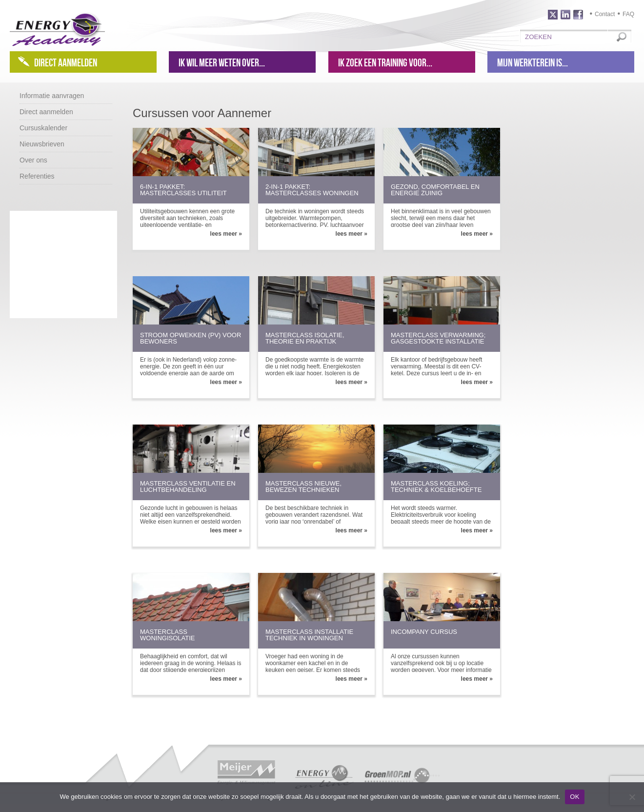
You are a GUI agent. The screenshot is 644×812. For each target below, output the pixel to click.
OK (574, 797)
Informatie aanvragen (52, 96)
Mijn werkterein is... (533, 62)
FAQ (628, 14)
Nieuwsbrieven (42, 144)
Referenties (37, 176)
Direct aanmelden (66, 62)
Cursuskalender (43, 128)
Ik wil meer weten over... (222, 62)
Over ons (33, 160)
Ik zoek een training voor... (385, 62)
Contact (605, 14)
